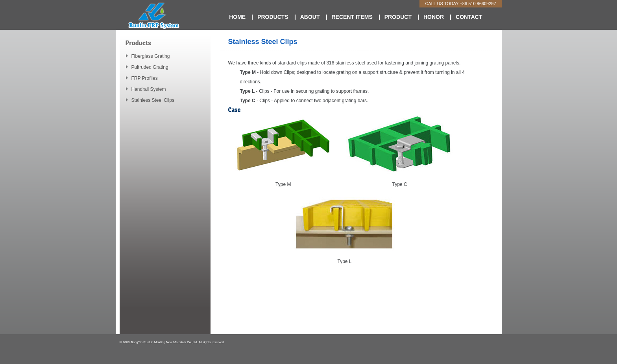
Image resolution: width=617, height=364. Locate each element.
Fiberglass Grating (151, 56)
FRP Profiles (145, 78)
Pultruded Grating (150, 67)
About (310, 17)
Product (398, 17)
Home (237, 17)
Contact (469, 17)
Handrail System (149, 89)
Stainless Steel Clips (153, 100)
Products (273, 17)
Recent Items (352, 17)
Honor (434, 17)
